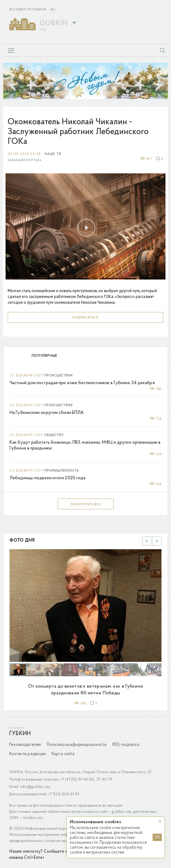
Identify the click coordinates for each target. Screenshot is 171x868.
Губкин (20, 734)
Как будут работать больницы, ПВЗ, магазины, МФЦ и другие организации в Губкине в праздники (85, 446)
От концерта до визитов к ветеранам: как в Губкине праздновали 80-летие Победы (86, 690)
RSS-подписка (126, 745)
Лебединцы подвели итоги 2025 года (47, 478)
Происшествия (58, 375)
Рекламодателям (25, 745)
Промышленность (62, 470)
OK (157, 837)
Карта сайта (63, 754)
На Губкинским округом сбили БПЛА (47, 413)
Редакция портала (25, 160)
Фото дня (22, 540)
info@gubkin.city (36, 787)
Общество (54, 435)
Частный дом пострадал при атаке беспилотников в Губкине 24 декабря (82, 383)
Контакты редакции (27, 754)
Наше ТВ (53, 154)
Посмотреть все (86, 505)
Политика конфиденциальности (77, 745)
